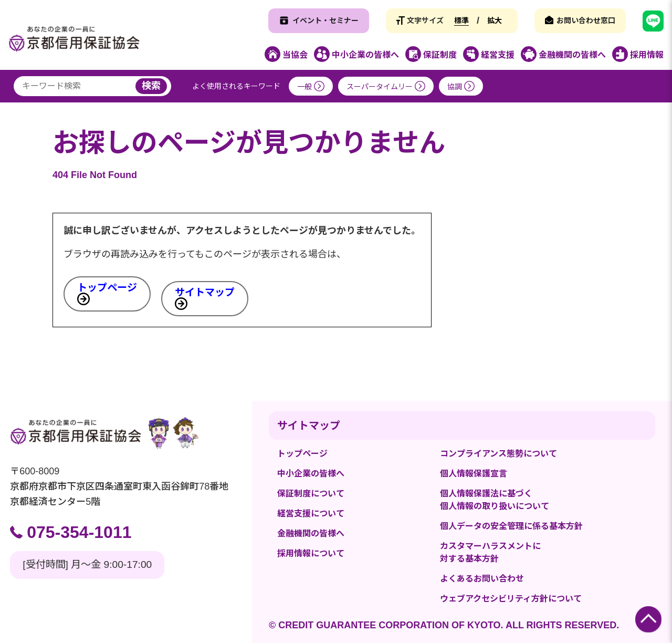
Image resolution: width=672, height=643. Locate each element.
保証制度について (311, 494)
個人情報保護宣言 (474, 474)
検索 (151, 86)
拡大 (495, 20)
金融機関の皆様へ (311, 533)
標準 (461, 20)
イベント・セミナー (325, 20)
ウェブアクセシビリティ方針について (511, 599)
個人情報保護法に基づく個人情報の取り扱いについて (495, 500)
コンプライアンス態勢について (498, 454)
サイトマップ (205, 292)
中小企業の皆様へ (311, 474)
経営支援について (311, 514)
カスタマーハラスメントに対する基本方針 (490, 552)
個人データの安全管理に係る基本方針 (511, 526)
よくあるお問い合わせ (482, 579)
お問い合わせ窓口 (586, 20)
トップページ (107, 288)
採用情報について (311, 553)
